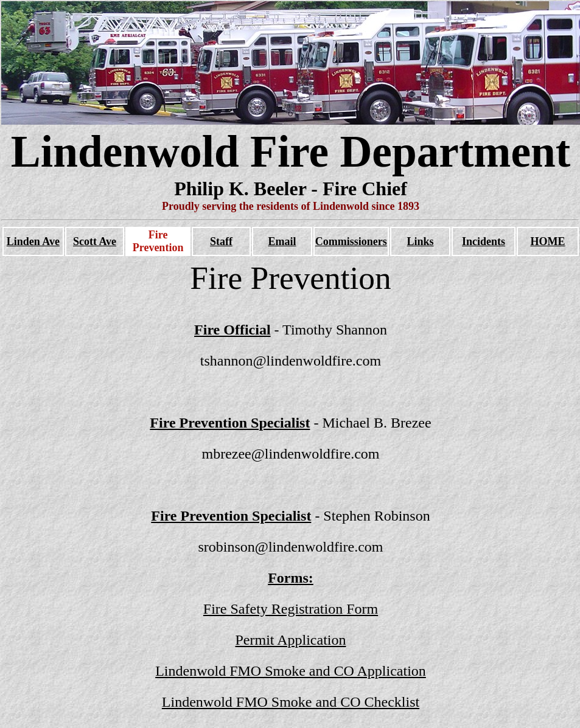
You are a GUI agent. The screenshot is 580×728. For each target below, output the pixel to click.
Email (282, 241)
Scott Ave (95, 241)
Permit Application (291, 640)
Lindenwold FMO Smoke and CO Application (291, 671)
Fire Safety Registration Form (291, 609)
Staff (221, 241)
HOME (548, 241)
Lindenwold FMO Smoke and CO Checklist (291, 702)
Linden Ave (33, 241)
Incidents (484, 241)
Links (420, 241)
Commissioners (351, 241)
